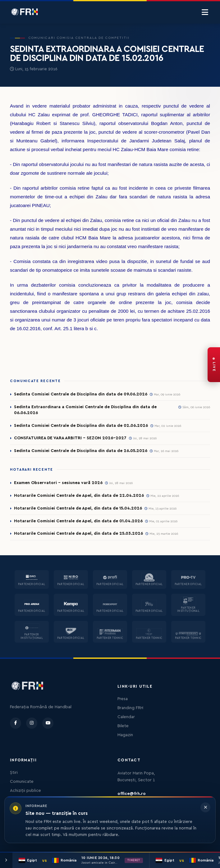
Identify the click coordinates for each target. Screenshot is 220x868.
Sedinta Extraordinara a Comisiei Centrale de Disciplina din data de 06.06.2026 (85, 410)
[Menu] (205, 12)
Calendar (126, 717)
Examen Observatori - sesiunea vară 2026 (58, 483)
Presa (123, 699)
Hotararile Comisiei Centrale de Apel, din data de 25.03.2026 (78, 533)
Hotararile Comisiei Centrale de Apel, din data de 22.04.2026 (79, 496)
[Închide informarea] (205, 807)
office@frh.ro (132, 794)
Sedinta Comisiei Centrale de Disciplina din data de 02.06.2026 (81, 426)
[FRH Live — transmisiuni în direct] (214, 365)
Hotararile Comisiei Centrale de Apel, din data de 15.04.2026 (78, 508)
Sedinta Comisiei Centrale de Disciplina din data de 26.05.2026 (81, 451)
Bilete (123, 726)
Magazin (125, 735)
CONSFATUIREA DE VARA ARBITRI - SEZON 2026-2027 (70, 438)
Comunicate (22, 782)
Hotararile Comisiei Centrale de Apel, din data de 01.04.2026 (78, 521)
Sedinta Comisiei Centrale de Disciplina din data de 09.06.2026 (81, 394)
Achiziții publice (25, 791)
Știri (14, 773)
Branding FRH (130, 708)
